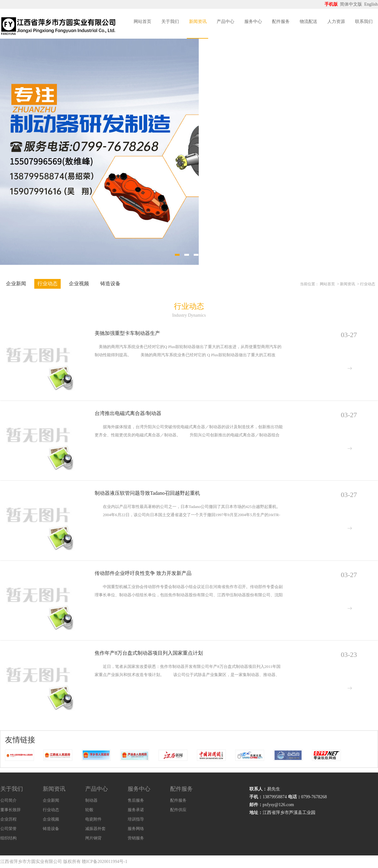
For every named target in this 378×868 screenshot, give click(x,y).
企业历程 (8, 819)
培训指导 (136, 819)
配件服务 (281, 22)
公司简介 (8, 800)
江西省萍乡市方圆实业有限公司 (31, 862)
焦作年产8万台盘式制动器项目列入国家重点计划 (149, 653)
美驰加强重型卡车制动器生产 (127, 333)
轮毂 (89, 810)
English (371, 4)
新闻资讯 (198, 22)
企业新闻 (16, 284)
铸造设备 (110, 284)
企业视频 (79, 284)
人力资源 (336, 22)
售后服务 (136, 800)
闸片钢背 (93, 838)
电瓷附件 (93, 819)
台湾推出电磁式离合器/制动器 (128, 413)
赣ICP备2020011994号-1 (105, 862)
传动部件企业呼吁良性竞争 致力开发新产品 (143, 573)
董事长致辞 (11, 810)
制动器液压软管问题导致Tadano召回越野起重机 (147, 493)
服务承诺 (136, 810)
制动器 (91, 800)
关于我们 (170, 22)
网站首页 (142, 22)
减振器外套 (95, 829)
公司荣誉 (8, 829)
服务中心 (253, 22)
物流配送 (309, 22)
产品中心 (225, 22)
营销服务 (136, 838)
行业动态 (47, 284)
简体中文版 (352, 4)
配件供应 (178, 810)
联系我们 (364, 22)
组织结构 (8, 838)
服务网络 (136, 829)
